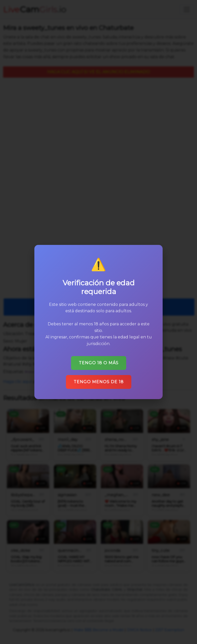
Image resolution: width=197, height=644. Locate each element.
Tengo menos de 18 (99, 382)
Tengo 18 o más (99, 363)
